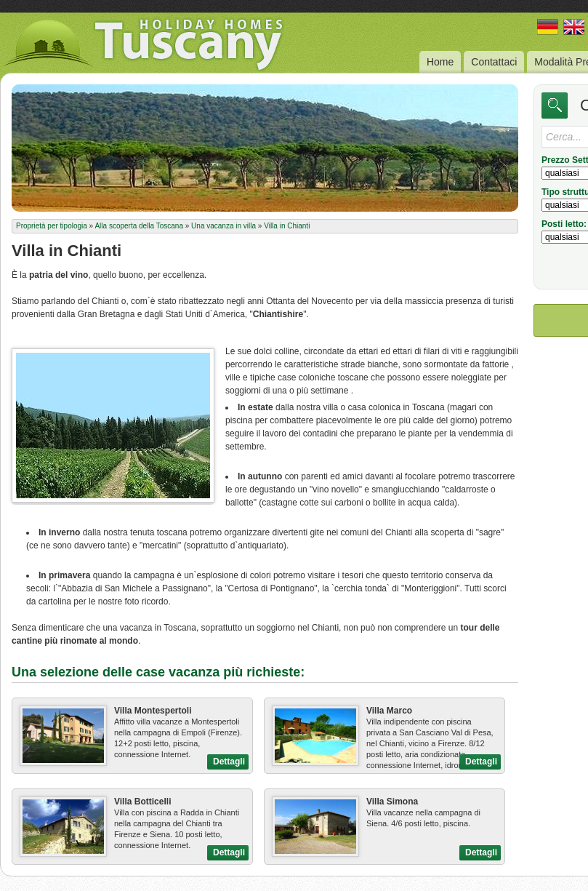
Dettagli (229, 762)
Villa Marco (389, 711)
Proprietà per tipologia (52, 226)
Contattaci (494, 62)
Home (440, 62)
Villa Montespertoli (153, 711)
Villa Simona (392, 802)
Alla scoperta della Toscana (139, 226)
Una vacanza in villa (223, 226)
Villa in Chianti (287, 226)
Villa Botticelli (142, 802)
